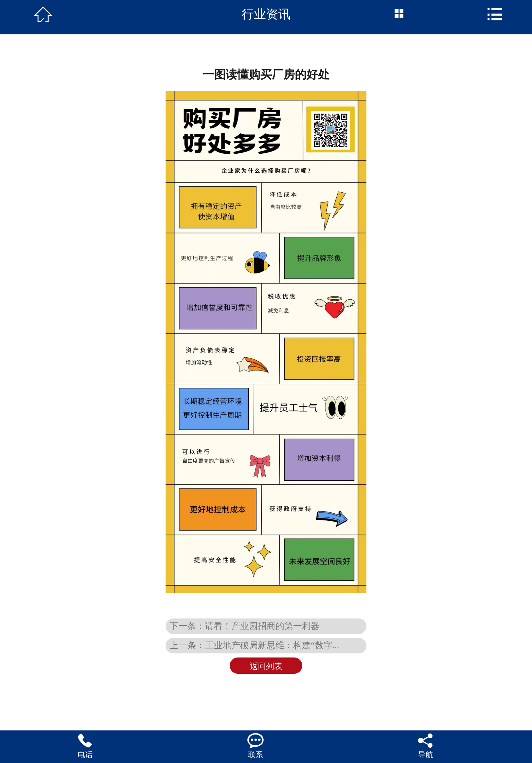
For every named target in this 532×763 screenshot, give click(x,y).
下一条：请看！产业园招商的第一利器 (245, 626)
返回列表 (266, 666)
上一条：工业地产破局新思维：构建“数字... (254, 645)
